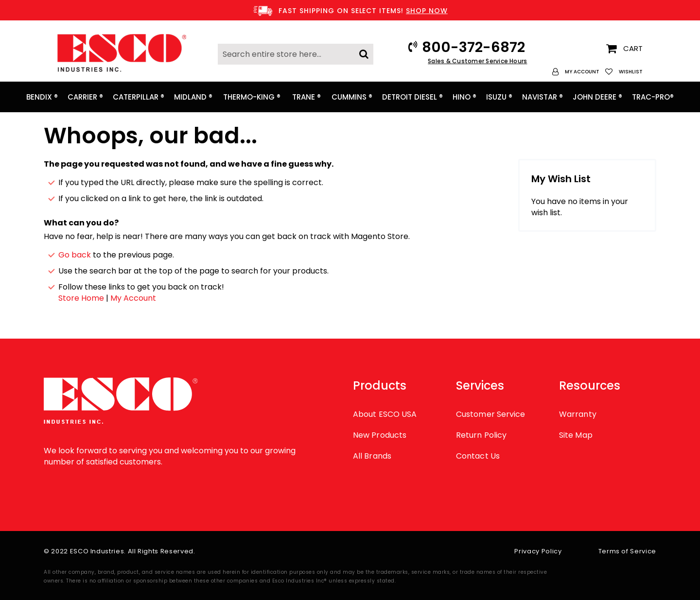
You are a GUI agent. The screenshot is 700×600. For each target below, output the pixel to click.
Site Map (576, 435)
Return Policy (481, 435)
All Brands (372, 456)
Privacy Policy (538, 551)
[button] (576, 72)
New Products (380, 435)
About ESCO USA (385, 414)
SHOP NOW (427, 11)
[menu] (350, 97)
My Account (133, 298)
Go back (75, 255)
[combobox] (296, 54)
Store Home (81, 298)
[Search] (364, 51)
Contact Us (478, 456)
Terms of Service (627, 551)
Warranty (578, 414)
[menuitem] (42, 97)
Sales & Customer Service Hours (477, 61)
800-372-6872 (473, 47)
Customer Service (490, 414)
